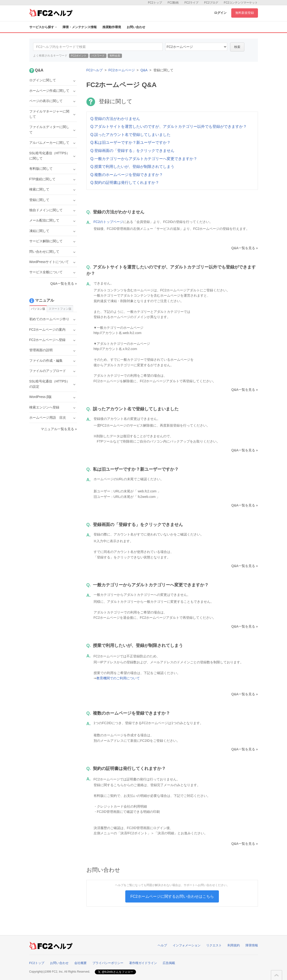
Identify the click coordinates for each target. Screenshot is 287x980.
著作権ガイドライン (143, 963)
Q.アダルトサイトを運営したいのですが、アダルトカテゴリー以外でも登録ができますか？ (169, 126)
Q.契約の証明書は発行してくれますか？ (125, 183)
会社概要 (81, 963)
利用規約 (234, 945)
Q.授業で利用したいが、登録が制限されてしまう (133, 167)
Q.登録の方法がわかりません (115, 119)
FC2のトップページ (108, 222)
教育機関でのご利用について (118, 678)
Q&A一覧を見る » (244, 248)
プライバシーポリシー (108, 963)
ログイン (220, 13)
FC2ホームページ (121, 70)
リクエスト (214, 945)
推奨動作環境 (112, 27)
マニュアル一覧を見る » (59, 429)
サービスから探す (43, 27)
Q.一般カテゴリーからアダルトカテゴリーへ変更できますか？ (144, 159)
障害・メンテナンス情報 (80, 27)
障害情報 (252, 945)
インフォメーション (187, 945)
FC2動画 (173, 3)
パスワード (98, 56)
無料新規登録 (245, 13)
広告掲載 (169, 963)
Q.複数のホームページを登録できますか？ (127, 175)
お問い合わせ (136, 27)
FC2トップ (155, 3)
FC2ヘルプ (95, 70)
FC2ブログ (211, 3)
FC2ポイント (79, 56)
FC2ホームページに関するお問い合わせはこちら (172, 896)
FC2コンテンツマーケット (241, 3)
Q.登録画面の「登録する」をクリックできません (133, 151)
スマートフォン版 (60, 309)
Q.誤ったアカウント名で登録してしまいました (131, 135)
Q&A (144, 70)
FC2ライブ (191, 3)
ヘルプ (162, 945)
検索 (237, 47)
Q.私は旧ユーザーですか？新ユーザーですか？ (131, 142)
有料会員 (115, 56)
